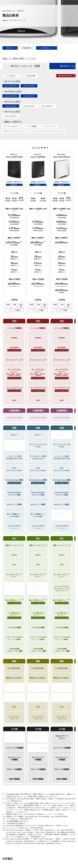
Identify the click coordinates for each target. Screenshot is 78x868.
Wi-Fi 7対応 (13, 81)
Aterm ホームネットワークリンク (15, 131)
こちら (46, 796)
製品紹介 (14, 185)
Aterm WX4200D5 (11, 106)
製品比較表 (27, 48)
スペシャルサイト (14, 350)
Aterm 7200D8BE (29, 86)
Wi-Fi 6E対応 (13, 92)
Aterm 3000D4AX (47, 106)
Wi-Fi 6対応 (13, 102)
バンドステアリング (49, 126)
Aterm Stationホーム (9, 11)
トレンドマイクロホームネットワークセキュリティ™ (47, 131)
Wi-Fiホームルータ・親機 (25, 66)
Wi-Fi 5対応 (13, 112)
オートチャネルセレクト (12, 126)
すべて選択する (11, 76)
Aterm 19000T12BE (11, 86)
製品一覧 (21, 11)
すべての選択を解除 (29, 76)
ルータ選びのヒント (46, 48)
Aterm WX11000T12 (11, 96)
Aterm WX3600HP (29, 106)
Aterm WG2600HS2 (11, 116)
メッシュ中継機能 (31, 126)
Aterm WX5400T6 (29, 96)
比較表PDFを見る (66, 76)
